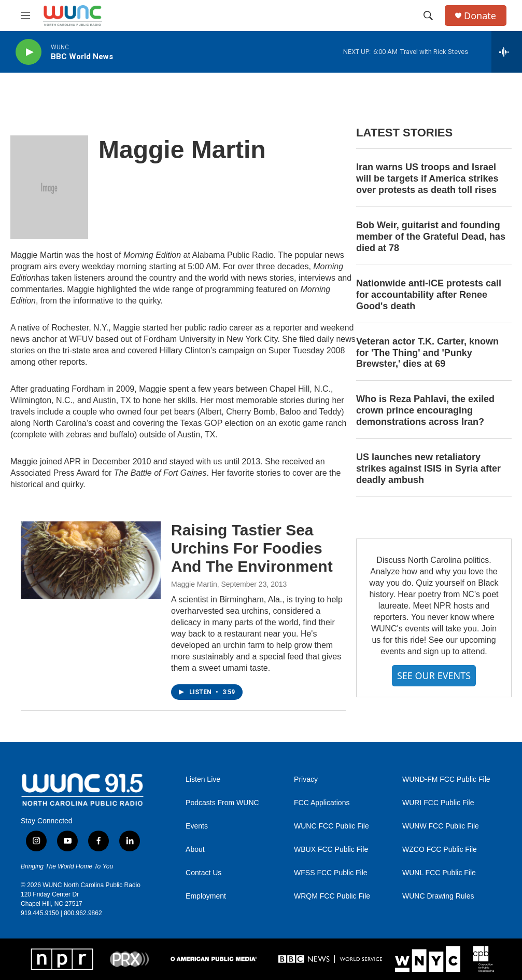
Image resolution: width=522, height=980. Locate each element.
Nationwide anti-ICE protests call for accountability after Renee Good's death (429, 295)
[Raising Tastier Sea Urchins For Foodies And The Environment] (91, 560)
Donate (480, 16)
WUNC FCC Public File (331, 826)
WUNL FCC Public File (439, 873)
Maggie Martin (194, 584)
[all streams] (507, 52)
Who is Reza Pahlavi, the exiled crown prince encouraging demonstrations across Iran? (425, 410)
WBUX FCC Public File (331, 850)
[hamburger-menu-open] (25, 16)
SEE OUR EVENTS (434, 675)
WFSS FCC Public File (331, 873)
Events (197, 826)
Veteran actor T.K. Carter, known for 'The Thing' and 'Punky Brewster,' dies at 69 (427, 353)
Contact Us (203, 873)
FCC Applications (322, 803)
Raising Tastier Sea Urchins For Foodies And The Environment (252, 548)
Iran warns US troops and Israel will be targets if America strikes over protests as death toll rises (427, 178)
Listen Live (203, 779)
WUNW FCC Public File (441, 826)
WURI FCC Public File (438, 803)
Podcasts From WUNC (222, 803)
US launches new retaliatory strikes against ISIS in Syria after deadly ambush (428, 468)
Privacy (306, 779)
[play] (29, 52)
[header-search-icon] (428, 16)
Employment (206, 896)
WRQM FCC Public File (332, 896)
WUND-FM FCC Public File (446, 779)
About (195, 850)
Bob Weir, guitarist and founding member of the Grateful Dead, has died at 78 (431, 237)
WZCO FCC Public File (440, 850)
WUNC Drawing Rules (438, 896)
